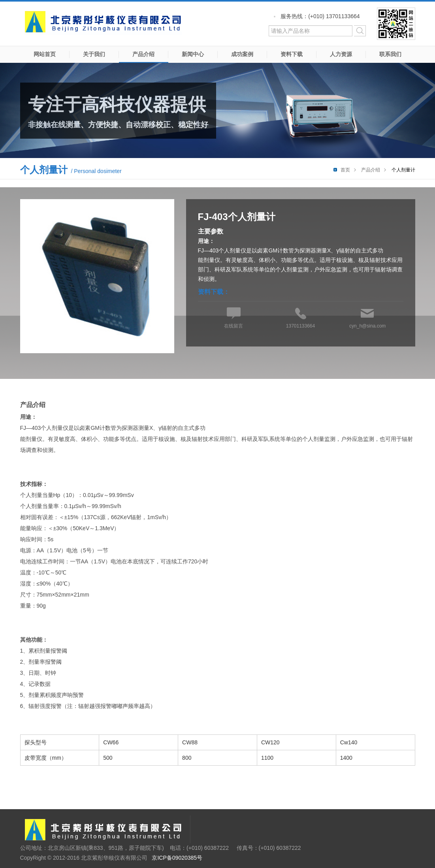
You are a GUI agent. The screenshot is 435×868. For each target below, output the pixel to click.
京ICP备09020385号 (177, 858)
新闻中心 (193, 54)
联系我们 (390, 54)
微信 (396, 24)
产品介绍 (143, 54)
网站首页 (45, 54)
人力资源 (341, 54)
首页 (345, 170)
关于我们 (94, 54)
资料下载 (292, 54)
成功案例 (242, 54)
